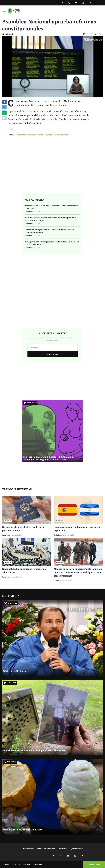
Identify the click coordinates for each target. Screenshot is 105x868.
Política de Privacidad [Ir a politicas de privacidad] (46, 849)
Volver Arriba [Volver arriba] (94, 864)
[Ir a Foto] (52, 66)
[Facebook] (62, 3)
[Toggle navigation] (4, 11)
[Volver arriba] (93, 864)
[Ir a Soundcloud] (82, 856)
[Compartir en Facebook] (4, 102)
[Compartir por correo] (4, 118)
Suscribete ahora (53, 354)
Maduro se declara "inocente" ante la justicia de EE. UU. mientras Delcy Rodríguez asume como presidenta (78, 572)
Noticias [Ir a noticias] (11, 135)
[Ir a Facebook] (54, 856)
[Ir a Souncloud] (90, 3)
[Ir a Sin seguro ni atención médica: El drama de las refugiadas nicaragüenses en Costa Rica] (53, 431)
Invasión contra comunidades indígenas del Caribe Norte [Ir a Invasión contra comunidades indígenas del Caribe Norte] (34, 750)
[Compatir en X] (4, 107)
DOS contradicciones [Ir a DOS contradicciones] (15, 671)
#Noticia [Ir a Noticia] (11, 129)
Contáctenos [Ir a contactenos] (28, 849)
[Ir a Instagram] (83, 3)
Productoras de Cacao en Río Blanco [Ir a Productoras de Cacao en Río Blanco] (23, 830)
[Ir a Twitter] (69, 3)
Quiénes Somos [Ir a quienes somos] (77, 849)
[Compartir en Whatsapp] (4, 113)
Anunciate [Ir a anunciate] (63, 849)
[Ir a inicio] (14, 11)
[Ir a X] (61, 856)
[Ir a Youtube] (76, 3)
